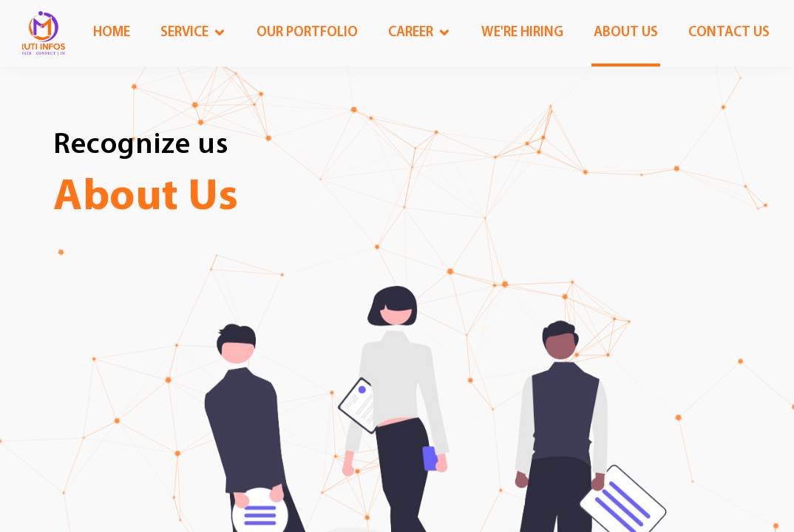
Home (112, 33)
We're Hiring (522, 33)
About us (626, 33)
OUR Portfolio (307, 33)
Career (411, 33)
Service (184, 33)
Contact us (729, 33)
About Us (146, 198)
